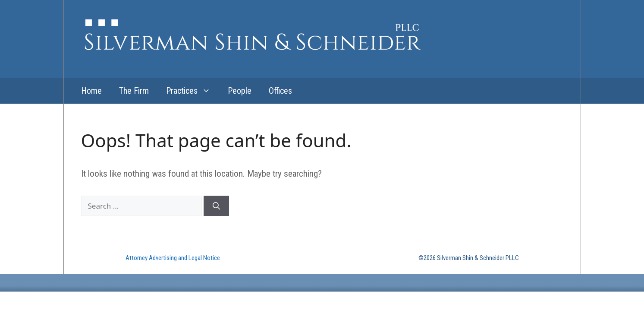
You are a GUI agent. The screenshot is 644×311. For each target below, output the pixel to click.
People (240, 91)
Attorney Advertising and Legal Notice (173, 258)
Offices (280, 91)
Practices (193, 91)
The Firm (134, 91)
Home (91, 91)
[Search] (216, 206)
